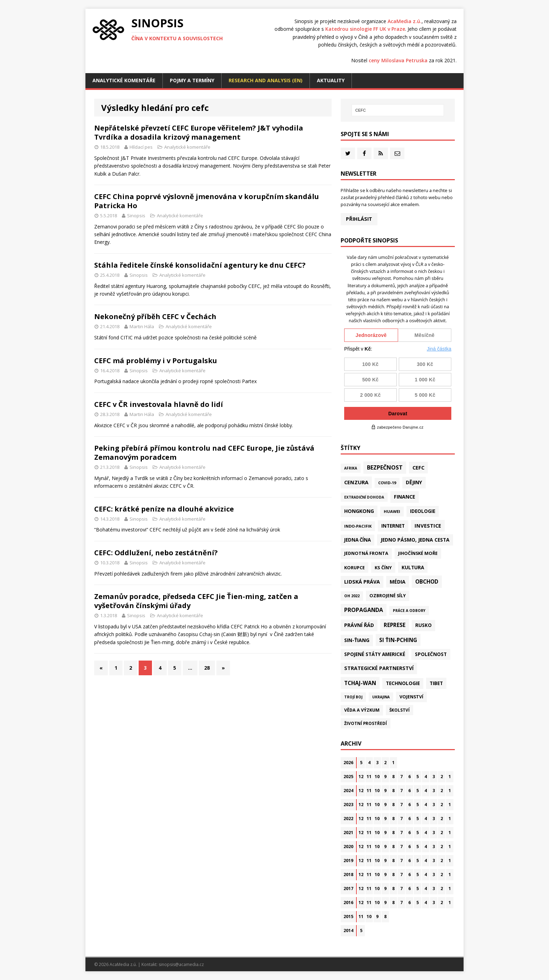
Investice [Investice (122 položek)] (428, 526)
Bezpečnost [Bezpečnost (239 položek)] (385, 467)
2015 (348, 916)
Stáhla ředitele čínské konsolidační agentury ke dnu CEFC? (200, 265)
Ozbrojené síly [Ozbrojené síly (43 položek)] (388, 596)
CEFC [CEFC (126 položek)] (418, 467)
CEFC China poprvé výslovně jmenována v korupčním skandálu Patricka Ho (207, 201)
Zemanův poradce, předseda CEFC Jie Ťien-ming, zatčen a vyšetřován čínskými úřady (196, 601)
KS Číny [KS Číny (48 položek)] (383, 567)
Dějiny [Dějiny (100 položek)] (414, 482)
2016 (348, 903)
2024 (348, 791)
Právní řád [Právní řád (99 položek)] (359, 625)
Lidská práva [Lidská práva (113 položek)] (362, 581)
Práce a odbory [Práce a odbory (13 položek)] (409, 611)
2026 (348, 763)
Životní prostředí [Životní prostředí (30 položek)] (366, 723)
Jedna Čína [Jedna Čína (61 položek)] (357, 540)
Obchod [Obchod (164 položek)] (427, 581)
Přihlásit (359, 219)
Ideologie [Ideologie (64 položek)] (423, 511)
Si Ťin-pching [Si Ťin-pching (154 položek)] (398, 640)
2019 (348, 861)
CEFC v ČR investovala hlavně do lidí (159, 404)
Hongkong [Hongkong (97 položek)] (359, 511)
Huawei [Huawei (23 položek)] (392, 511)
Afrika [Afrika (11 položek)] (351, 468)
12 (361, 777)
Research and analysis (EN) (266, 80)
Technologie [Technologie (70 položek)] (403, 683)
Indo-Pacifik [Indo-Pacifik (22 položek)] (358, 526)
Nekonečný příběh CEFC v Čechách (155, 316)
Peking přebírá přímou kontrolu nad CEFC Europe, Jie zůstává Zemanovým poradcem (204, 453)
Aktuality (331, 80)
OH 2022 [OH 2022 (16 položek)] (352, 596)
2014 (348, 930)
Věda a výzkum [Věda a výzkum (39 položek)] (362, 710)
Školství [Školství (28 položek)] (399, 710)
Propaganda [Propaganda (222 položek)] (364, 610)
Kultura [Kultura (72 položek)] (413, 567)
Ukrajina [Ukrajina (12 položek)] (381, 697)
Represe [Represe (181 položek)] (395, 625)
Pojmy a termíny (192, 80)
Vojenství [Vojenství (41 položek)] (411, 697)
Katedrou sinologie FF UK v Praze (365, 29)
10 (377, 777)
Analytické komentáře (124, 80)
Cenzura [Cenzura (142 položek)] (356, 482)
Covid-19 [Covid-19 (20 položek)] (387, 483)
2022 (348, 819)
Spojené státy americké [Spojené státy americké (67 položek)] (375, 654)
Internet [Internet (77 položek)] (393, 526)
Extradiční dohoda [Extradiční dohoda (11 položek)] (364, 497)
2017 (348, 889)
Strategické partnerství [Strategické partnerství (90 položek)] (379, 668)
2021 (348, 833)
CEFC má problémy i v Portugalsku (156, 361)
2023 (348, 805)
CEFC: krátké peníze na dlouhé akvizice (164, 509)
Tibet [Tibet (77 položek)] (436, 683)
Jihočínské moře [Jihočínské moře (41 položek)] (418, 553)
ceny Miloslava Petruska (398, 60)
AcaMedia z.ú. (405, 21)
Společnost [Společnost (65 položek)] (431, 654)
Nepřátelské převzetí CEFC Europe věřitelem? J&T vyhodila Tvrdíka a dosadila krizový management (199, 132)
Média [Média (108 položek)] (398, 582)
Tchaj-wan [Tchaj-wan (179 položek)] (360, 683)
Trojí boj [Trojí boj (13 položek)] (353, 697)
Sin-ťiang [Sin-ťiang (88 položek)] (357, 640)
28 (207, 668)
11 (369, 777)
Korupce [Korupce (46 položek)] (355, 567)
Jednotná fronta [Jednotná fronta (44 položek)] (366, 553)
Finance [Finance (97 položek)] (405, 497)
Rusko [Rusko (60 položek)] (423, 625)
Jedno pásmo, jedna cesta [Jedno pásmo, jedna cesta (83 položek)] (415, 540)
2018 (348, 875)
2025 (348, 777)
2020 (348, 847)
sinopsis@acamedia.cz (181, 964)
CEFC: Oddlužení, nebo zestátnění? (156, 553)
